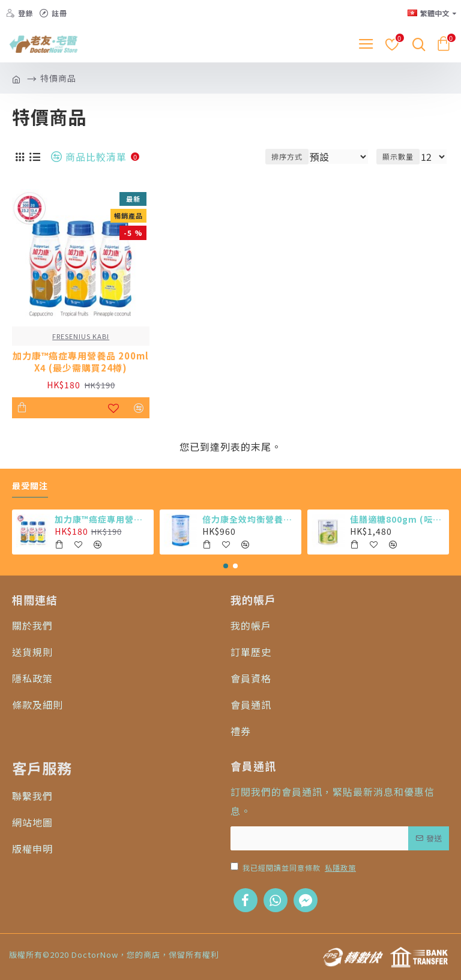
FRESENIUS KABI (81, 336)
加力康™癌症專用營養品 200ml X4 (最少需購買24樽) (81, 362)
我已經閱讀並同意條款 (294, 868)
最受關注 (30, 486)
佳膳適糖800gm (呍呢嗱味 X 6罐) (398, 519)
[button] (226, 566)
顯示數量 (398, 156)
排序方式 (287, 156)
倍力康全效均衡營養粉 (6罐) (250, 519)
